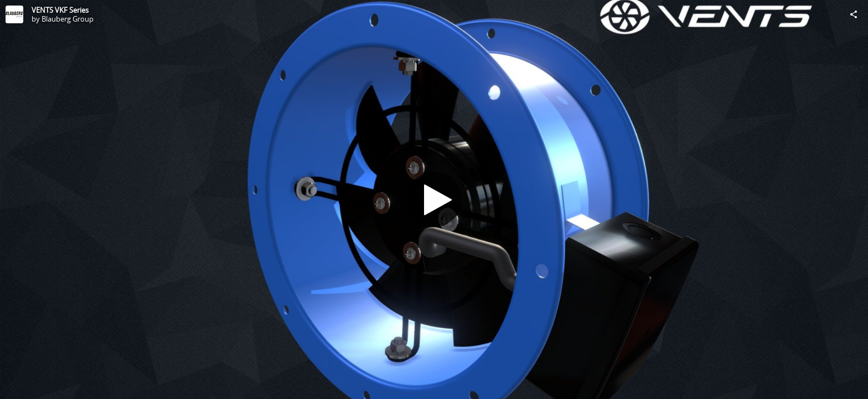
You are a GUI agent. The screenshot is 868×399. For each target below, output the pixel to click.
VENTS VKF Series (60, 10)
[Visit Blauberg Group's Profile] (14, 14)
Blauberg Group (68, 19)
